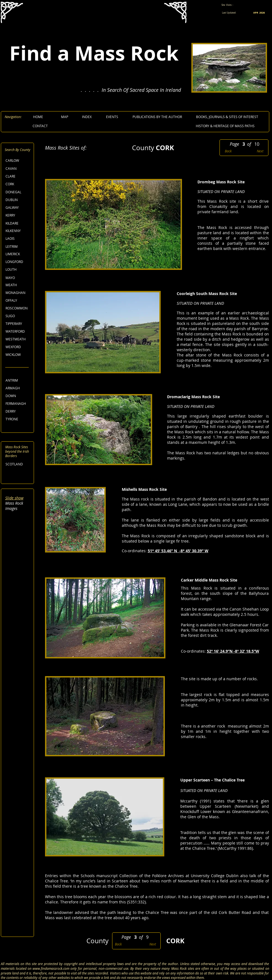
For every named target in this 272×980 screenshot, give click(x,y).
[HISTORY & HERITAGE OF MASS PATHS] (225, 126)
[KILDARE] (18, 223)
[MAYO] (18, 278)
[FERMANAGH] (18, 404)
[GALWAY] (18, 208)
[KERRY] (18, 215)
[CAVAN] (18, 169)
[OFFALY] (18, 300)
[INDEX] (87, 117)
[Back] (229, 151)
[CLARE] (18, 176)
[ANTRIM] (18, 380)
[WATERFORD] (18, 331)
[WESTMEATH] (18, 339)
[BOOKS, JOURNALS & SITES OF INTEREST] (227, 117)
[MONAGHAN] (18, 293)
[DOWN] (18, 396)
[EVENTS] (112, 117)
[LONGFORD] (18, 262)
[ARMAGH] (18, 388)
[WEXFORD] (18, 347)
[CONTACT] (40, 126)
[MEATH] (18, 285)
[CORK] (18, 184)
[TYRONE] (18, 419)
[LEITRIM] (18, 247)
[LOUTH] (18, 269)
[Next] (259, 151)
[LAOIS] (18, 239)
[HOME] (38, 117)
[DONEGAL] (18, 192)
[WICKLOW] (18, 355)
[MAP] (65, 117)
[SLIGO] (18, 316)
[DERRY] (18, 411)
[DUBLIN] (18, 200)
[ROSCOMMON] (18, 308)
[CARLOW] (18, 161)
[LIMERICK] (18, 254)
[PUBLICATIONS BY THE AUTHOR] (157, 117)
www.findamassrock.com (51, 968)
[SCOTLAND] (18, 464)
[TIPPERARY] (18, 324)
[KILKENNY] (18, 231)
